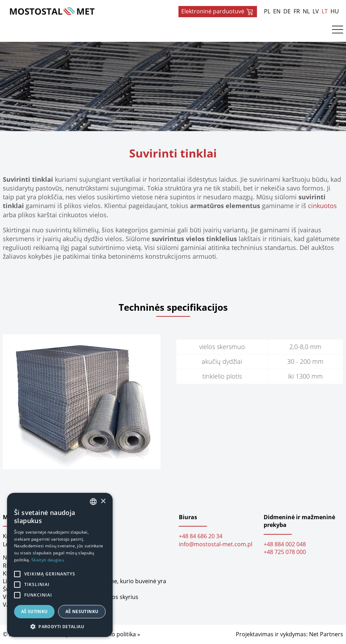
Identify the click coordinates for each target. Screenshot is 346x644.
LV (316, 11)
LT (325, 11)
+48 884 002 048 (285, 544)
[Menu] (338, 31)
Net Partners (326, 635)
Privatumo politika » (114, 635)
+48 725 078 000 (285, 552)
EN (277, 11)
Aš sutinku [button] (34, 611)
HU (335, 11)
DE (287, 11)
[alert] (60, 565)
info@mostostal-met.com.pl (216, 544)
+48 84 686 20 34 (201, 536)
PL (267, 11)
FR (297, 11)
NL (306, 11)
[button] (60, 626)
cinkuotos (322, 206)
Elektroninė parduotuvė (218, 12)
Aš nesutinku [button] (82, 611)
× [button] (103, 501)
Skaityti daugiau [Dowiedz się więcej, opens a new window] (48, 560)
